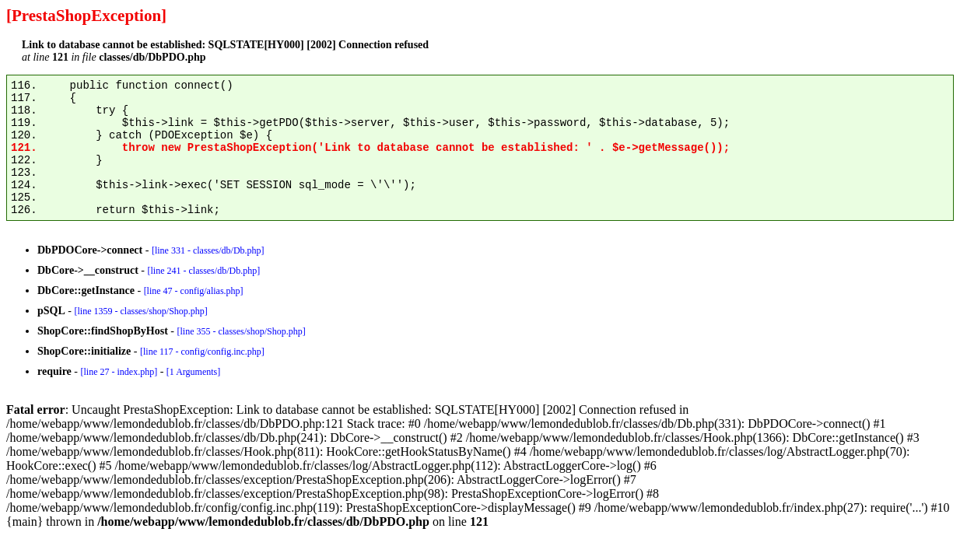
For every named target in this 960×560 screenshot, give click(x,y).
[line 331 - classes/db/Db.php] (208, 250)
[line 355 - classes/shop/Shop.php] (241, 331)
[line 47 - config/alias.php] (194, 291)
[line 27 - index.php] (119, 372)
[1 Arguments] (193, 372)
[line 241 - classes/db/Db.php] (203, 271)
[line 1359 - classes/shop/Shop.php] (140, 311)
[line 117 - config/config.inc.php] (202, 352)
